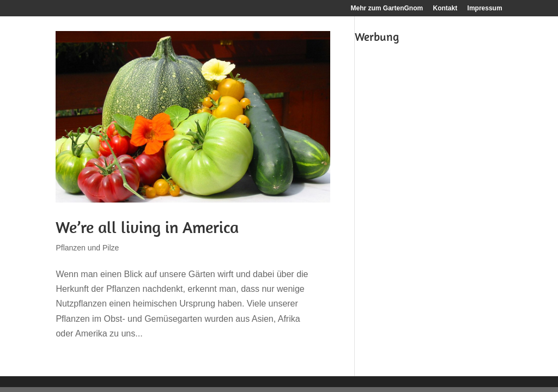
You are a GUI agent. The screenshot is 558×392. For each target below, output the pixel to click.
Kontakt (445, 8)
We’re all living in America (147, 227)
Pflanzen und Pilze (87, 248)
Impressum (485, 8)
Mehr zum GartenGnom (387, 8)
